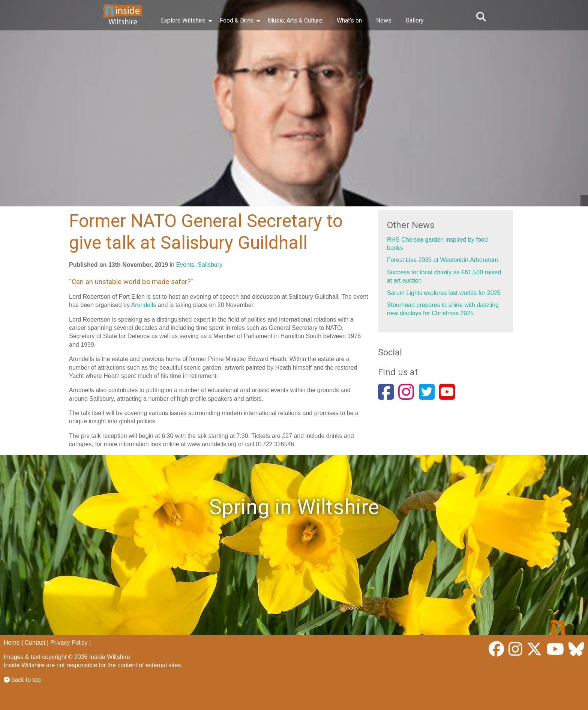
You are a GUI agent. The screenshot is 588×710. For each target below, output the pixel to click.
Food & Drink (237, 20)
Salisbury (210, 265)
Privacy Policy (69, 643)
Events (185, 265)
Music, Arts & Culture (295, 20)
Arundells (143, 305)
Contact (35, 643)
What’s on (349, 20)
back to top (22, 680)
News (384, 20)
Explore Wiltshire (183, 20)
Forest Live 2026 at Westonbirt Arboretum (442, 260)
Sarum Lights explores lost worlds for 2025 (444, 293)
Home (12, 643)
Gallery (415, 20)
